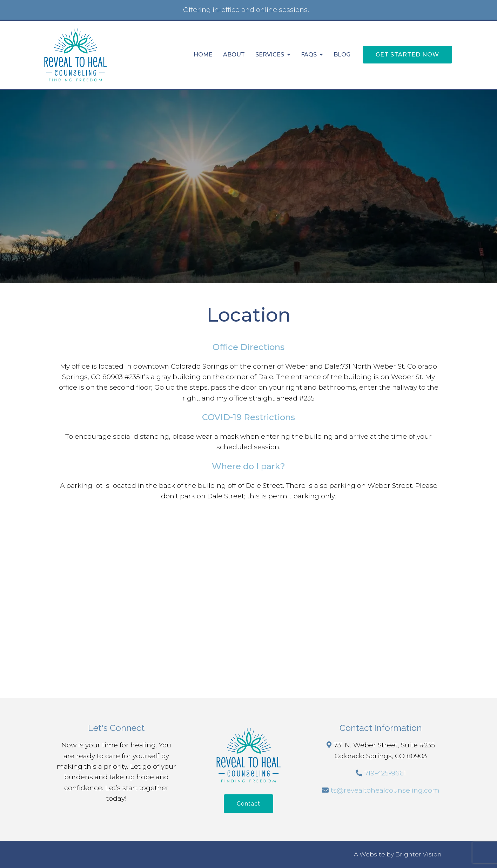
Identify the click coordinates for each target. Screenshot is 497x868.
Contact (248, 804)
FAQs (309, 55)
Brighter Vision (418, 854)
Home (203, 55)
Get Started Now (407, 55)
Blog (342, 55)
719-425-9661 (385, 773)
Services (270, 55)
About (234, 55)
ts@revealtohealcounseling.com (385, 790)
